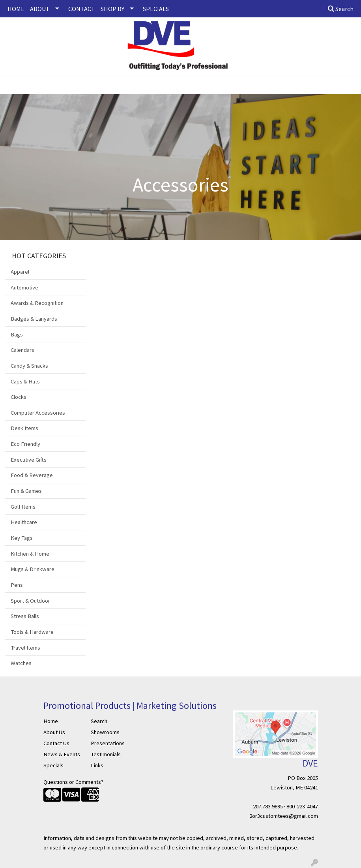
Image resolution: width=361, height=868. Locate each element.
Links (97, 765)
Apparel (20, 272)
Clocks (19, 397)
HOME (16, 9)
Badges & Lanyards (34, 319)
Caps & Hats (25, 381)
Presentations (108, 743)
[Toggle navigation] (12, 85)
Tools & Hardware (32, 632)
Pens (17, 585)
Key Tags (22, 538)
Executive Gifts (29, 460)
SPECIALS (156, 9)
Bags (17, 334)
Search (341, 9)
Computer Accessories (38, 413)
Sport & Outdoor (30, 601)
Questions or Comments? (73, 782)
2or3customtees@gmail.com (284, 816)
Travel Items (25, 648)
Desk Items (24, 428)
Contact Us (56, 743)
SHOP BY (112, 9)
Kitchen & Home (30, 554)
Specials (53, 765)
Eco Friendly (25, 444)
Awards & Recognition (37, 303)
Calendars (22, 350)
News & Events (62, 754)
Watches (21, 663)
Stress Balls (25, 616)
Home (51, 721)
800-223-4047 (302, 806)
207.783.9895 (268, 806)
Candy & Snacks (29, 366)
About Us (54, 732)
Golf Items (23, 507)
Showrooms (105, 732)
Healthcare (24, 522)
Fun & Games (26, 491)
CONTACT (82, 9)
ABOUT (40, 9)
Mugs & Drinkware (33, 569)
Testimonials (106, 754)
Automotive (24, 287)
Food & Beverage (32, 475)
